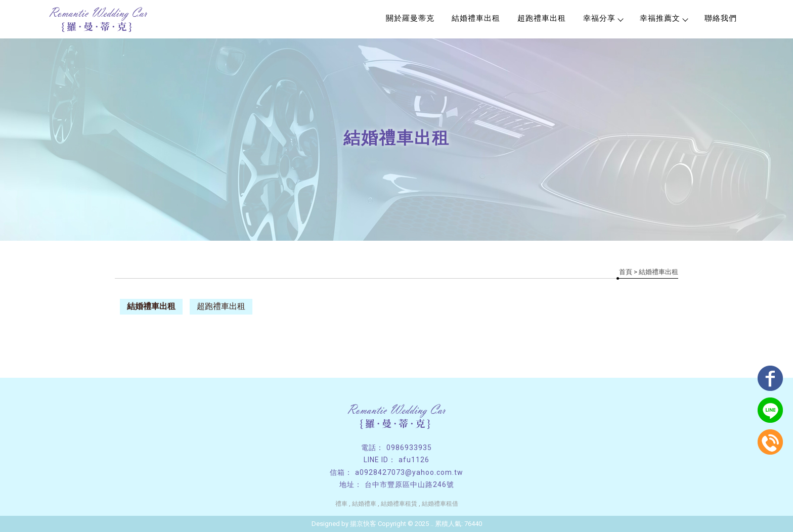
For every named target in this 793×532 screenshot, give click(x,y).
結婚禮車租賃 (399, 504)
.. (432, 524)
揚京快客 (363, 524)
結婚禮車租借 (440, 504)
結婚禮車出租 (476, 18)
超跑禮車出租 (542, 18)
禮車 (341, 504)
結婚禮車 (364, 504)
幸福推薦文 (664, 18)
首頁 (626, 272)
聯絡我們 (721, 18)
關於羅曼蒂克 (410, 18)
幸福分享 (603, 18)
